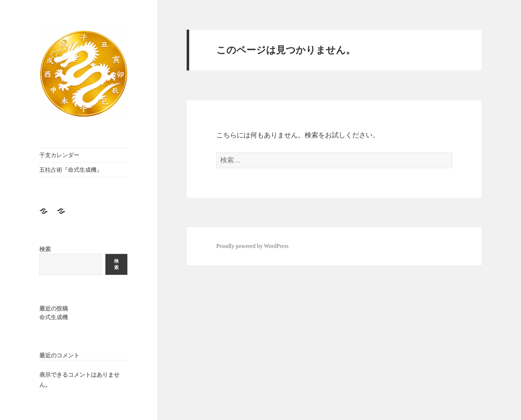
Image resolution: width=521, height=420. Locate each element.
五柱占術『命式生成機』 (71, 170)
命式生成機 (54, 317)
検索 (45, 249)
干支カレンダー (59, 155)
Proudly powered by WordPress (252, 246)
